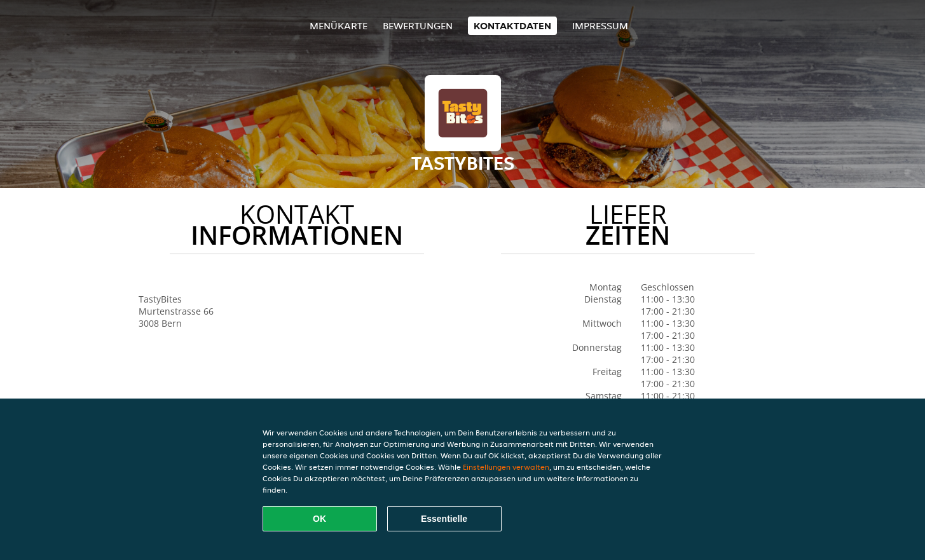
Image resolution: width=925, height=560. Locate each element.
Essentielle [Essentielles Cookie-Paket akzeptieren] (444, 519)
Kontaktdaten (512, 26)
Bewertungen (418, 26)
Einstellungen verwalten (506, 467)
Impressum (600, 26)
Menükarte (339, 26)
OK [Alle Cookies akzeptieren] (319, 519)
